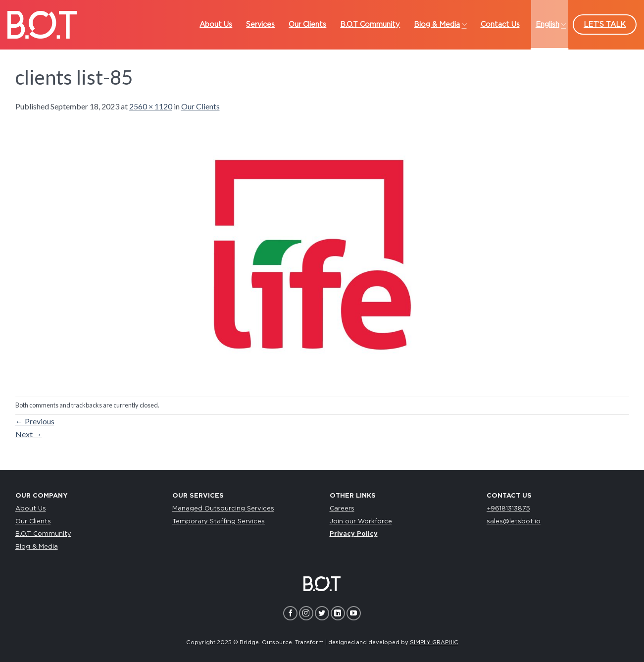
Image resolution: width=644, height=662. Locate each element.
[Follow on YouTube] (354, 613)
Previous (35, 421)
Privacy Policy (354, 534)
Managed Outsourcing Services (223, 509)
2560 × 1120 (151, 106)
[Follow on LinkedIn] (338, 613)
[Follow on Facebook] (290, 613)
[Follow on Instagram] (306, 613)
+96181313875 (508, 509)
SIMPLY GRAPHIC (434, 642)
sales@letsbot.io (514, 522)
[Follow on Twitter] (322, 613)
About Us (31, 509)
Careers (342, 509)
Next (29, 434)
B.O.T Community (43, 534)
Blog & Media (37, 547)
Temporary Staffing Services (219, 522)
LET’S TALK (605, 25)
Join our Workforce (361, 522)
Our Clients (200, 106)
